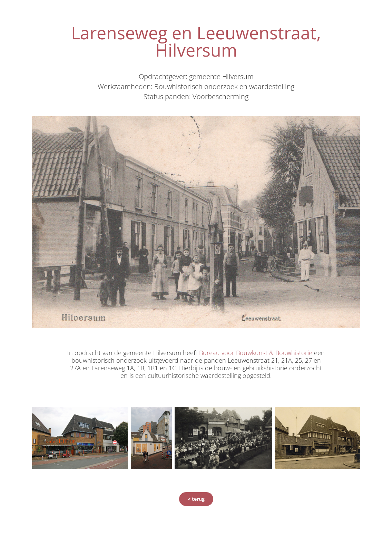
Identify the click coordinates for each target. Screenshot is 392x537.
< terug (196, 499)
